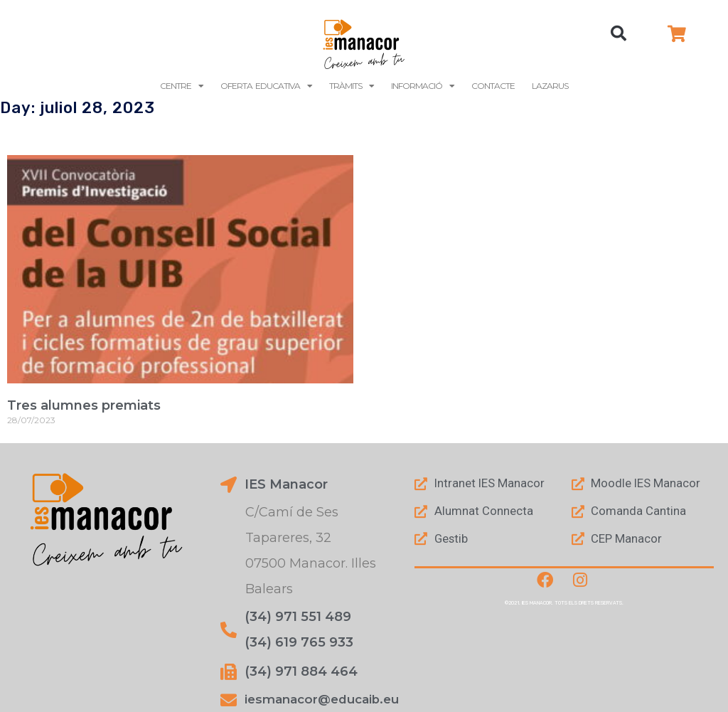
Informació (423, 86)
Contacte (493, 86)
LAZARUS (550, 86)
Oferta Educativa (266, 86)
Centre (182, 86)
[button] (619, 33)
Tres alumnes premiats (84, 405)
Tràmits (352, 86)
